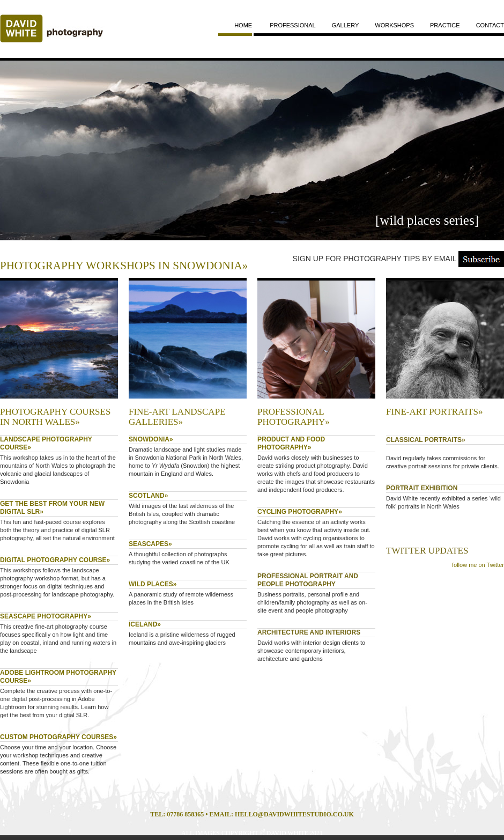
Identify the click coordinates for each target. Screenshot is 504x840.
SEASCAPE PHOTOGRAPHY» (46, 616)
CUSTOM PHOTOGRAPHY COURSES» (58, 737)
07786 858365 (185, 814)
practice (445, 25)
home (243, 25)
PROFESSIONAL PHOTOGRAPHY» (294, 417)
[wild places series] (427, 220)
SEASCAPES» (150, 544)
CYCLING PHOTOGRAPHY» (300, 512)
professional (293, 25)
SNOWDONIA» (151, 439)
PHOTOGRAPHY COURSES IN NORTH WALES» (55, 417)
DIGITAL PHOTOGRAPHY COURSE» (55, 560)
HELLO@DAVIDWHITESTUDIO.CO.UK (294, 814)
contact (490, 25)
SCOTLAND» (148, 496)
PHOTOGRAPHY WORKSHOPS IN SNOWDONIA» (124, 266)
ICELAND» (145, 624)
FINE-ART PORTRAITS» (434, 412)
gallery (346, 25)
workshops (394, 25)
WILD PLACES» (153, 584)
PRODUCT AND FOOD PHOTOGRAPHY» (291, 443)
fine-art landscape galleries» (177, 417)
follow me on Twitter (478, 565)
